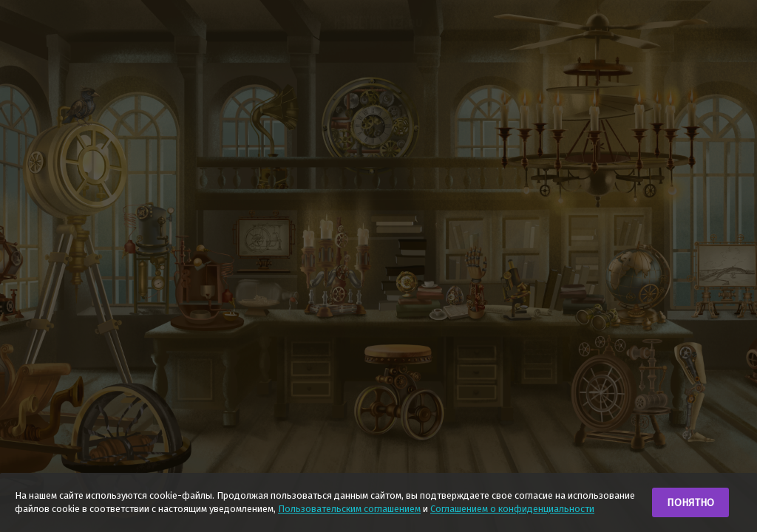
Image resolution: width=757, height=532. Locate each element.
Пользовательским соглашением (349, 509)
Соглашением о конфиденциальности (512, 509)
